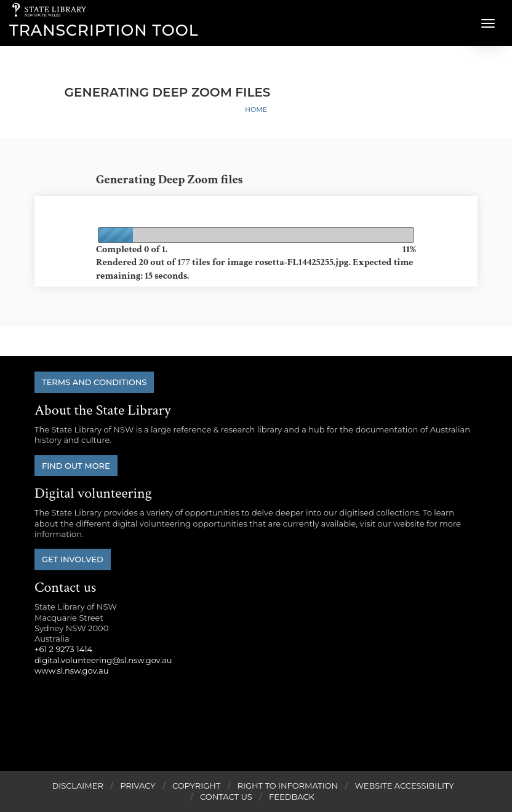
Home (256, 109)
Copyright (196, 786)
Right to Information (288, 786)
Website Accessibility (405, 786)
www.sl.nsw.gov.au (71, 671)
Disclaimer (77, 786)
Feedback (292, 797)
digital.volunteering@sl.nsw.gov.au (103, 660)
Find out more (76, 466)
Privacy (138, 786)
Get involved (73, 559)
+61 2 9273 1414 (63, 649)
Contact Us (226, 797)
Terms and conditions (94, 382)
